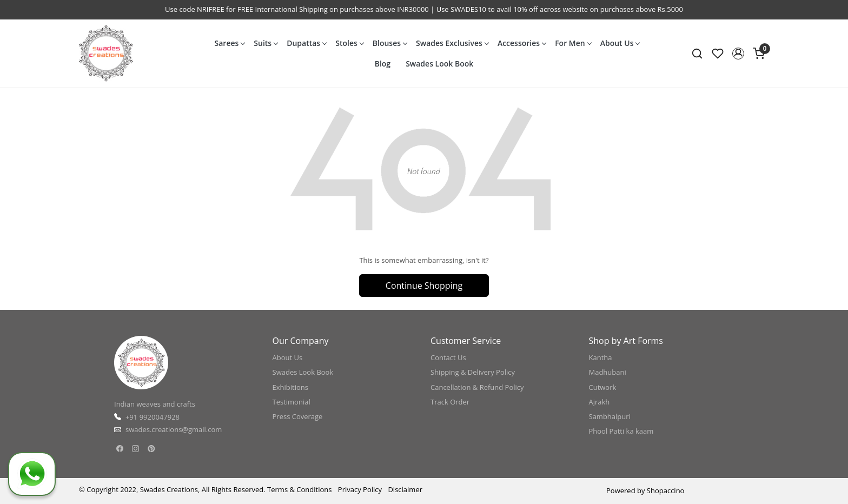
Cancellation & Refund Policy (477, 387)
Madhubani (608, 372)
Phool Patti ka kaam (621, 431)
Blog (383, 64)
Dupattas (306, 43)
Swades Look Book (439, 64)
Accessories (522, 43)
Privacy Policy (360, 489)
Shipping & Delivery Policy (473, 372)
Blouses (390, 43)
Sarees (230, 43)
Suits (266, 43)
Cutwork (603, 387)
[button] (738, 54)
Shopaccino (666, 490)
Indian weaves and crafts (155, 404)
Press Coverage (298, 416)
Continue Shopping (424, 286)
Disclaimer (405, 489)
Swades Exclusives (452, 43)
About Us (620, 43)
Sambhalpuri (610, 416)
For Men (573, 43)
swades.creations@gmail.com (174, 429)
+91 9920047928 (153, 417)
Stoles (349, 43)
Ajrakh (599, 402)
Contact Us (448, 357)
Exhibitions (290, 387)
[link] (697, 54)
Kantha (601, 357)
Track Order (450, 402)
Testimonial (291, 402)
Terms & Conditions (299, 489)
